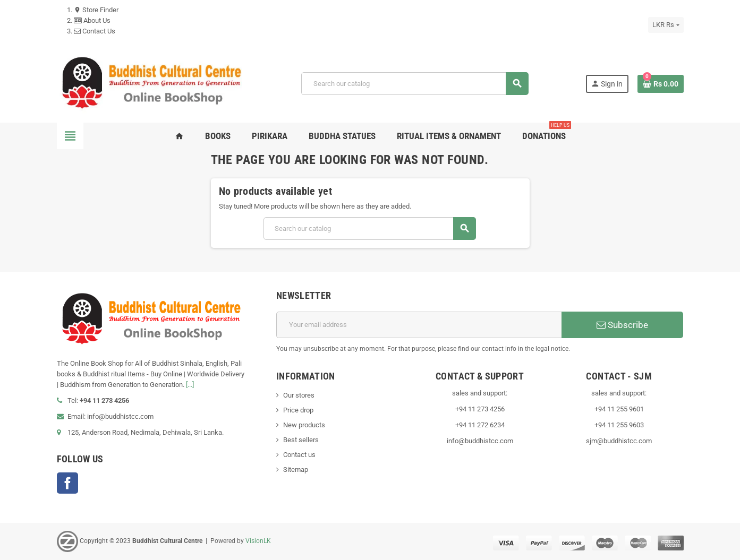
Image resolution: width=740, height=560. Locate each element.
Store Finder (96, 10)
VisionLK (258, 541)
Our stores (299, 395)
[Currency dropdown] (666, 25)
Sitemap (296, 469)
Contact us (299, 455)
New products (304, 425)
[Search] (415, 84)
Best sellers (301, 440)
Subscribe (622, 325)
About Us (92, 20)
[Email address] (419, 325)
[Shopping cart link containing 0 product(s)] (661, 84)
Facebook (67, 483)
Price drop (298, 410)
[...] (190, 385)
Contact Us (95, 31)
